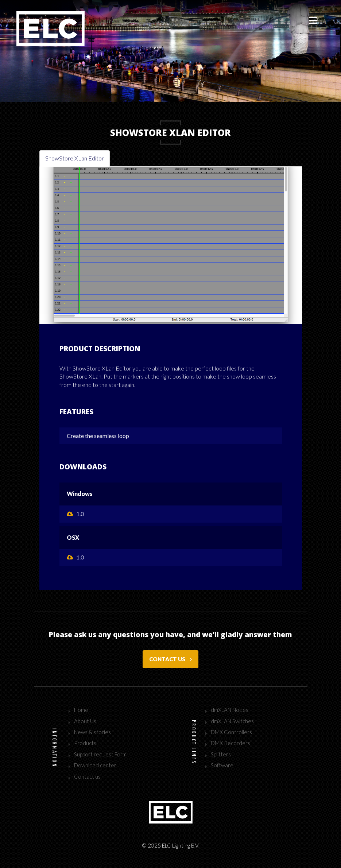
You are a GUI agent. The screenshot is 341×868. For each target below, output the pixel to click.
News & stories (92, 732)
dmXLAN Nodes (230, 710)
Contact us (170, 659)
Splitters (221, 754)
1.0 (75, 514)
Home (81, 710)
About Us (85, 721)
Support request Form (100, 754)
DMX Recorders (230, 743)
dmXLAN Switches (232, 721)
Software (222, 765)
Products (85, 743)
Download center (95, 765)
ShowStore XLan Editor (75, 158)
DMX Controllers (231, 732)
